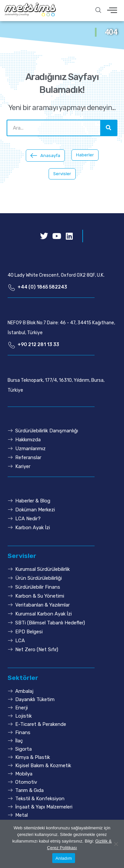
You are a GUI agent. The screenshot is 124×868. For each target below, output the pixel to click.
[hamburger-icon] (112, 11)
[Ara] (108, 128)
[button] (45, 156)
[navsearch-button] (98, 11)
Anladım (64, 858)
